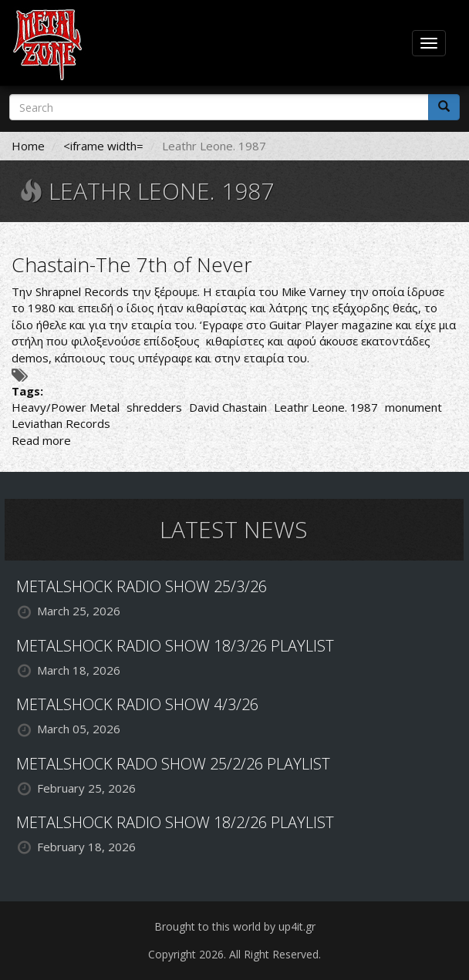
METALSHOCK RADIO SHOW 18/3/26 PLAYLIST (175, 646)
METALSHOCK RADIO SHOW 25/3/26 (142, 586)
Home (28, 146)
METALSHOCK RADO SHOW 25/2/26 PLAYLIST (173, 764)
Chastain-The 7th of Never (132, 264)
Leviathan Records (61, 423)
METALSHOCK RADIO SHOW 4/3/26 (137, 704)
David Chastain (228, 407)
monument (413, 407)
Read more (41, 440)
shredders (154, 407)
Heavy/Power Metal (66, 407)
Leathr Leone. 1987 (326, 407)
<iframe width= (103, 146)
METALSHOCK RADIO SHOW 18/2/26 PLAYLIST (175, 822)
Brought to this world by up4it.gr (235, 926)
